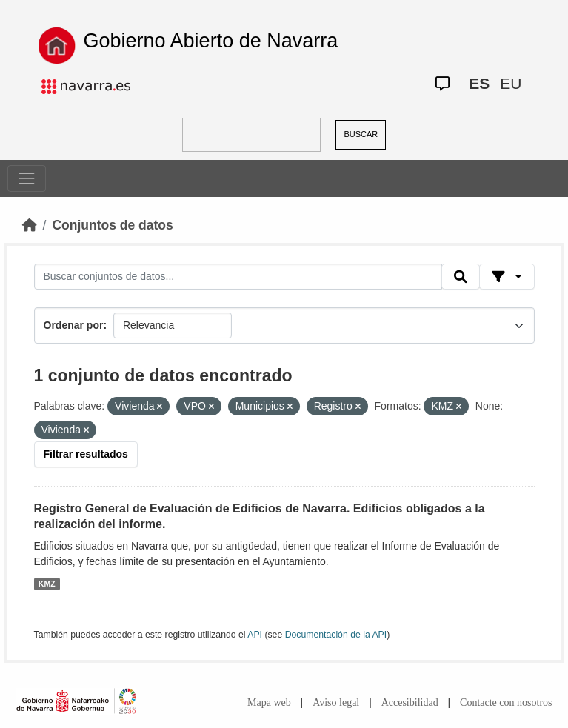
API (255, 635)
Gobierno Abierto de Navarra (211, 41)
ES (479, 83)
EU (511, 83)
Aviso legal (336, 702)
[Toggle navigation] (27, 178)
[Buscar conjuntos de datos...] (238, 277)
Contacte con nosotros (506, 702)
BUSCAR (361, 134)
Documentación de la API (336, 635)
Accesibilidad (410, 702)
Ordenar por (74, 325)
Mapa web (269, 702)
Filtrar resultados (86, 454)
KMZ (47, 584)
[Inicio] (30, 225)
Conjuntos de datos (112, 225)
